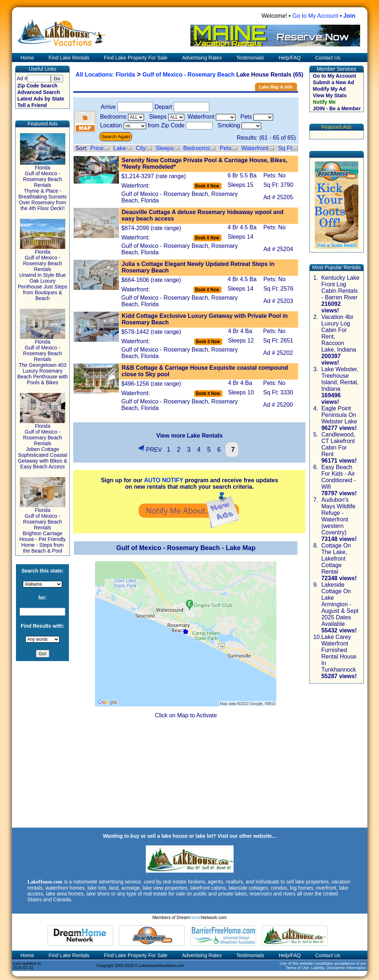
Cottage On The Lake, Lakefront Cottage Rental (336, 559)
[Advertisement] (189, 776)
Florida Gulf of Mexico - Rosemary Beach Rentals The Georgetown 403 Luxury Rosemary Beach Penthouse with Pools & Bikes (43, 360)
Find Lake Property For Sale (136, 58)
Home (27, 58)
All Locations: (96, 75)
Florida (125, 75)
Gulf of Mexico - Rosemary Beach (189, 75)
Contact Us (328, 58)
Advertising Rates (202, 58)
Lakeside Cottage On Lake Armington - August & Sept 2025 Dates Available (340, 604)
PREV (150, 450)
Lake (120, 148)
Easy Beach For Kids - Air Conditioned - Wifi (339, 477)
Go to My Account (315, 16)
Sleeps (164, 148)
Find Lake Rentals (69, 58)
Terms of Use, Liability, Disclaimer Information (326, 968)
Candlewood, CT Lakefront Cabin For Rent (338, 444)
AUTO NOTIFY (164, 480)
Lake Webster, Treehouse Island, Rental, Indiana (340, 379)
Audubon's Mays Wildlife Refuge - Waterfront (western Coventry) (338, 516)
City (141, 148)
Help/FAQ (290, 58)
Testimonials (250, 58)
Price (96, 148)
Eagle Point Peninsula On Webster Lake (339, 415)
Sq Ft (285, 148)
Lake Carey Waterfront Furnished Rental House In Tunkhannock (339, 653)
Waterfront (255, 148)
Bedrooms (196, 148)
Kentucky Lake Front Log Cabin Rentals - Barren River (340, 288)
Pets (226, 148)
